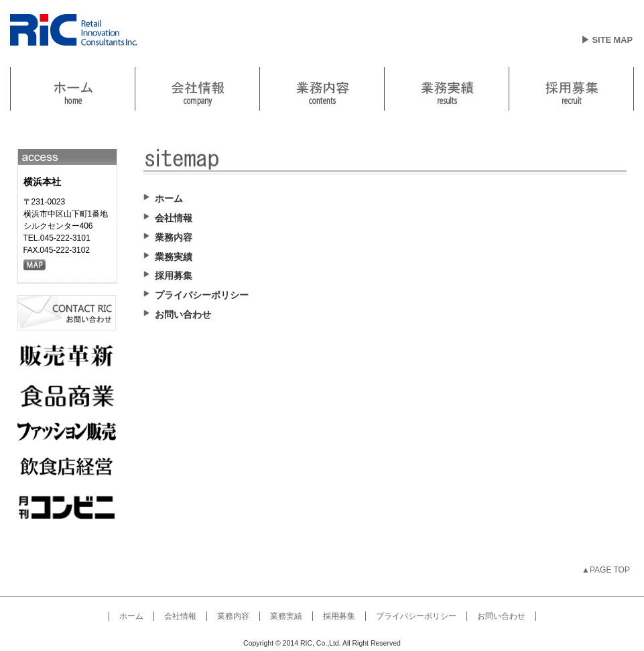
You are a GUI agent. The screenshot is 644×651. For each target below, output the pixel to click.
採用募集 (339, 616)
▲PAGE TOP (606, 570)
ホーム (131, 616)
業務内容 (322, 89)
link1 (73, 89)
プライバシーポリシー (416, 616)
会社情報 (180, 616)
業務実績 (286, 616)
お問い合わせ (501, 616)
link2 (198, 89)
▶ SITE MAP (607, 40)
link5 (572, 89)
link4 (447, 89)
